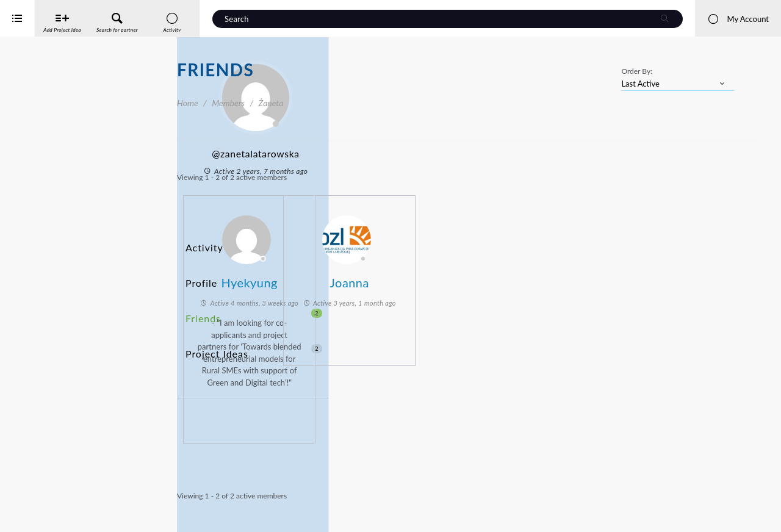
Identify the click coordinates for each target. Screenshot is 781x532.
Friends (254, 288)
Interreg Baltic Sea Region (51, 504)
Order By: (637, 71)
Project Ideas (254, 311)
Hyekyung (404, 276)
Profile (200, 266)
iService (37, 515)
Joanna (504, 276)
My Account (738, 19)
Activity (202, 243)
